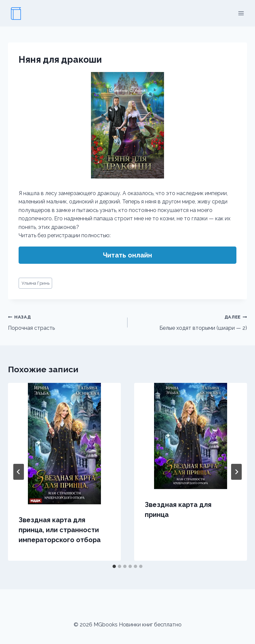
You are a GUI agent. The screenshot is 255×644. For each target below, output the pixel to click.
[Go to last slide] (19, 472)
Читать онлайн (127, 255)
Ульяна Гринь (36, 283)
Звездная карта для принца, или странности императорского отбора (60, 530)
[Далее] (236, 472)
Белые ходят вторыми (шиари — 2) (190, 322)
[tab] (114, 566)
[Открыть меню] (241, 13)
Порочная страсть (65, 322)
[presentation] (64, 444)
